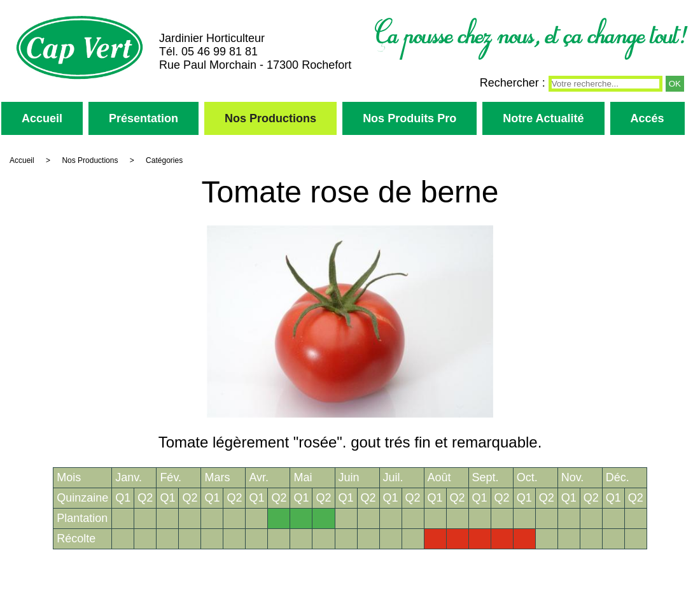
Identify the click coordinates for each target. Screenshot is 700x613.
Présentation (143, 118)
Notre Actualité (543, 118)
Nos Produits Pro (409, 118)
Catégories (164, 160)
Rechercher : (513, 83)
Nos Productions (270, 118)
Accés (647, 118)
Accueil (42, 118)
